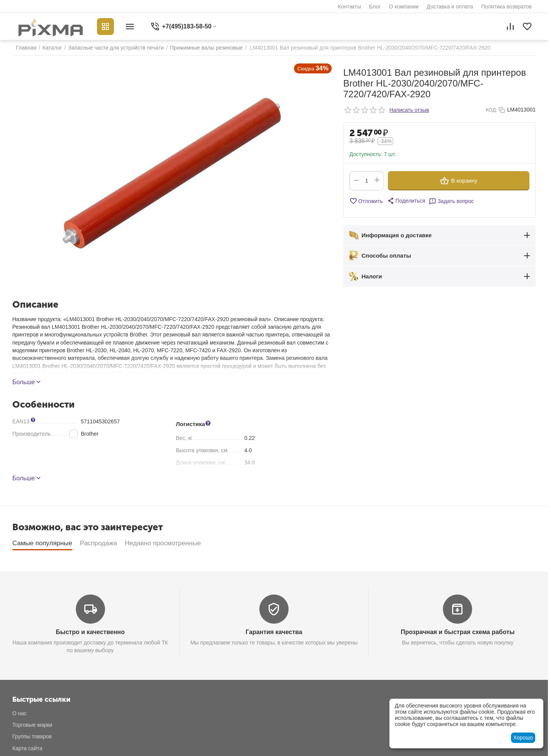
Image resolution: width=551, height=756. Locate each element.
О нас (19, 713)
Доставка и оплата (450, 7)
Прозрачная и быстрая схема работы (457, 632)
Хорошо (523, 738)
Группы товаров (32, 736)
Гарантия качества (274, 632)
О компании (404, 7)
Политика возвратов (507, 7)
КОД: (491, 110)
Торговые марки (32, 725)
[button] (406, 201)
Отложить (366, 201)
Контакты (349, 7)
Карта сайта (27, 748)
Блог (375, 7)
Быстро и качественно (90, 632)
